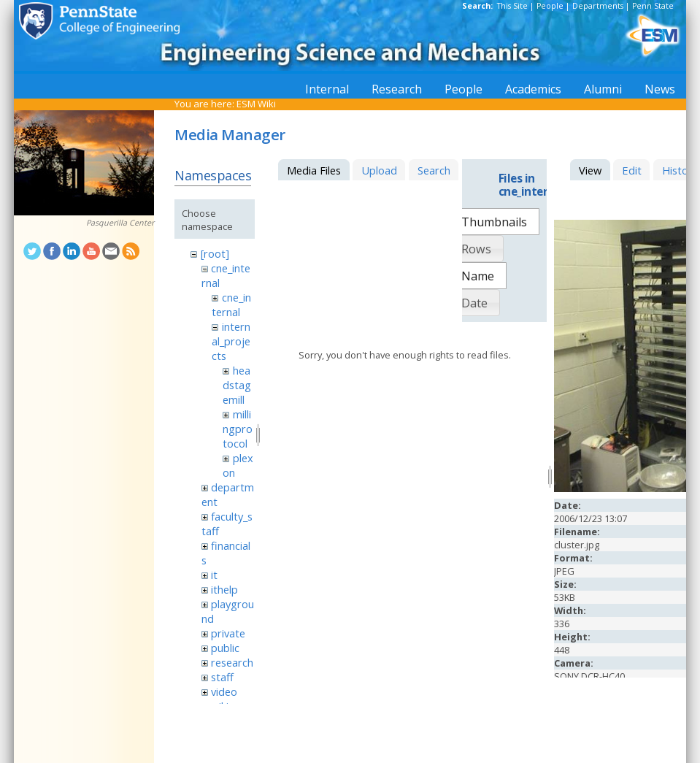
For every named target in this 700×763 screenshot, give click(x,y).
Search (434, 170)
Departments (598, 6)
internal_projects (231, 341)
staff (222, 677)
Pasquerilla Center (120, 223)
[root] (215, 253)
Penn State (653, 6)
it (214, 575)
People (550, 6)
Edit (632, 170)
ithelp (224, 589)
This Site (512, 6)
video (224, 691)
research (232, 662)
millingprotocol (238, 429)
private (228, 633)
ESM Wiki (256, 104)
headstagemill (237, 385)
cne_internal (231, 304)
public (225, 648)
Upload (379, 170)
